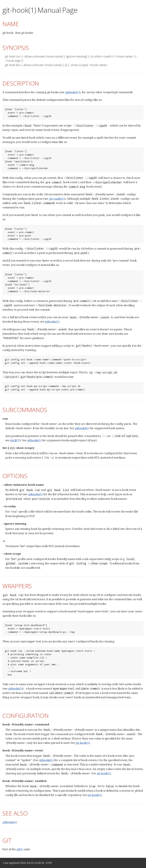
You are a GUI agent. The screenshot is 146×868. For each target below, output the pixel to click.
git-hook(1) (83, 743)
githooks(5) (72, 92)
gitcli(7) (15, 440)
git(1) (20, 849)
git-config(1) (57, 199)
